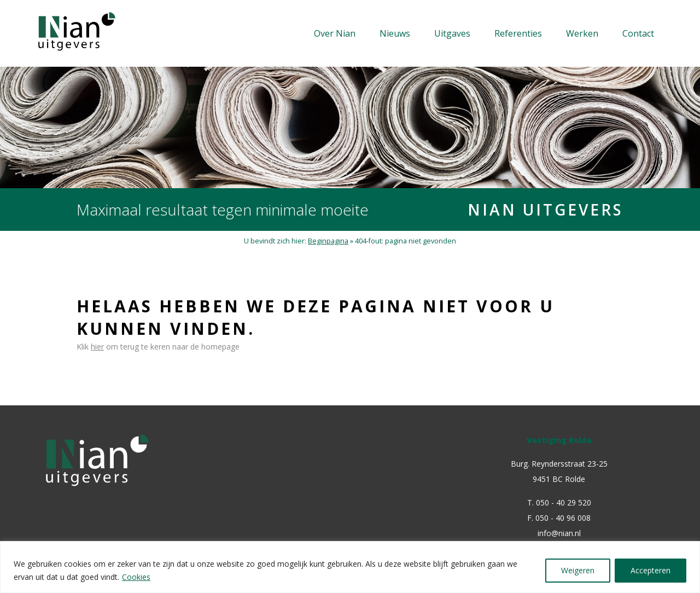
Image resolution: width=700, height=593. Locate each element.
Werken (582, 33)
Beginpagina (328, 241)
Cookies (136, 577)
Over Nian (335, 33)
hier (97, 347)
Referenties (518, 33)
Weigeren (578, 570)
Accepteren (651, 570)
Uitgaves (452, 33)
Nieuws (395, 33)
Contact (638, 33)
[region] (350, 567)
